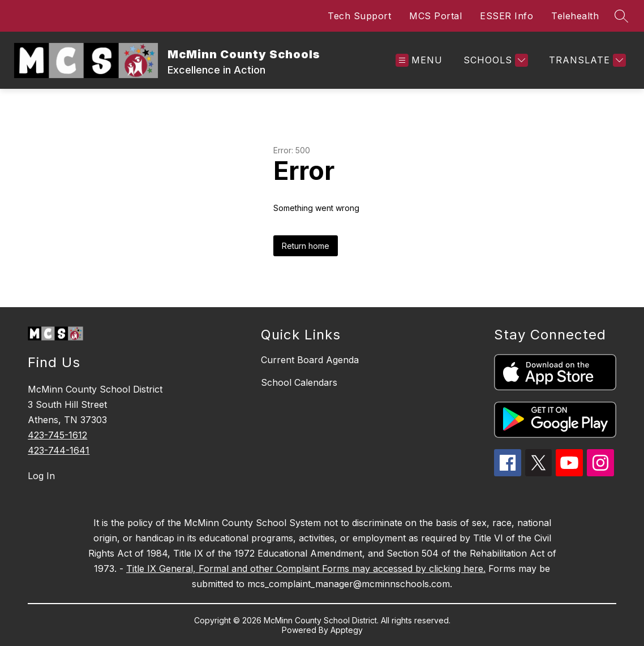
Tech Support (359, 16)
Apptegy (347, 630)
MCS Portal (435, 16)
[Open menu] (419, 60)
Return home (306, 246)
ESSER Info (506, 16)
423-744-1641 (59, 450)
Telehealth (575, 16)
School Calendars (299, 382)
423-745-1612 (57, 435)
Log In (41, 476)
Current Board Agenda (310, 360)
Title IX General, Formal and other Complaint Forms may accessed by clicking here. (306, 569)
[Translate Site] (586, 60)
